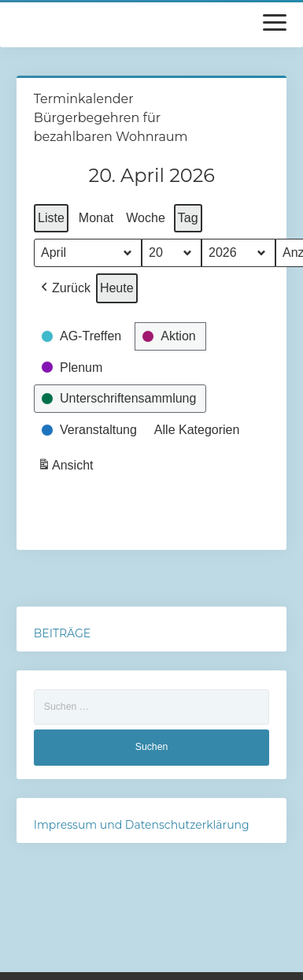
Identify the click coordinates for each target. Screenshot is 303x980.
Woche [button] (146, 218)
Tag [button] (188, 218)
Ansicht (67, 468)
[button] (64, 288)
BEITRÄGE (62, 633)
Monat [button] (96, 218)
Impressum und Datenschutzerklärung (142, 825)
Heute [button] (117, 288)
